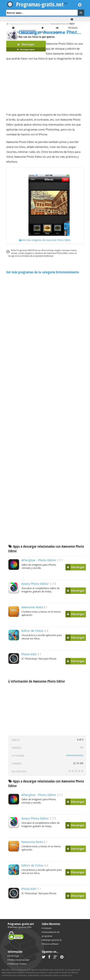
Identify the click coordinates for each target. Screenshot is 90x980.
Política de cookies (17, 964)
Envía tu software (50, 944)
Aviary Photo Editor (35, 584)
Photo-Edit (29, 654)
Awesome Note (32, 607)
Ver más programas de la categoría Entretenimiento (43, 272)
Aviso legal (13, 956)
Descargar (26, 47)
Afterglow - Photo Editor (39, 560)
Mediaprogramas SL (52, 940)
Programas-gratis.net (40, 4)
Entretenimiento (75, 755)
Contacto (47, 928)
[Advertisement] (45, 87)
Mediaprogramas (18, 927)
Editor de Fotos (32, 631)
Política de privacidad (18, 960)
